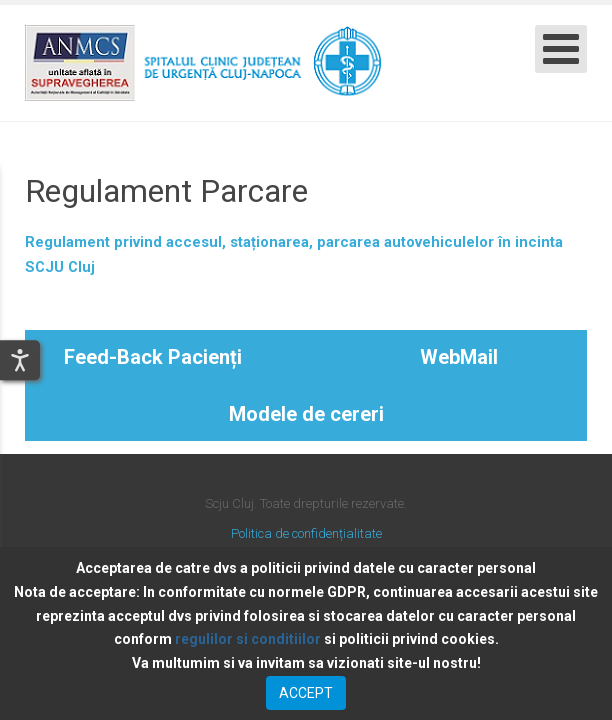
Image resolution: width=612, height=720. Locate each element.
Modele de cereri (306, 414)
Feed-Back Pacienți (153, 357)
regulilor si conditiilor (248, 639)
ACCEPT (306, 693)
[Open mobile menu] (561, 49)
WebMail (459, 357)
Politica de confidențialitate (306, 533)
